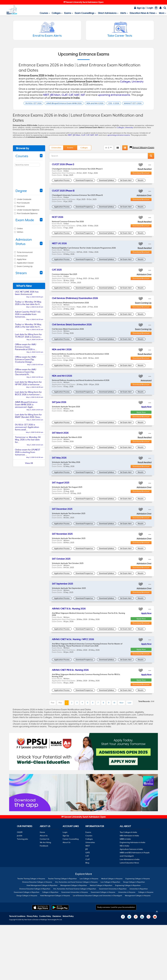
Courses (45, 13)
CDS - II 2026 (133, 104)
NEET (46, 95)
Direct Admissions (108, 13)
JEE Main (55, 95)
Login (150, 8)
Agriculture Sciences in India (131, 979)
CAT (71, 95)
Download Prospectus (84, 187)
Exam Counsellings (85, 13)
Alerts (124, 13)
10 (114, 792)
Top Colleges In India (128, 962)
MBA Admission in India (129, 965)
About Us (44, 965)
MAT (77, 95)
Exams (69, 13)
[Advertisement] (29, 515)
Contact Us (44, 968)
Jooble (20, 965)
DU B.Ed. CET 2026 (37, 104)
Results (141, 187)
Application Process (62, 187)
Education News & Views (143, 13)
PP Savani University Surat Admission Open (83, 2)
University (138, 82)
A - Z (108, 154)
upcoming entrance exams (114, 95)
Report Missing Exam (142, 154)
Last (129, 792)
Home (42, 962)
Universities (56, 154)
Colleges (57, 13)
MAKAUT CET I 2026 (83, 109)
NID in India (124, 975)
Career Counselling (71, 968)
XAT (83, 95)
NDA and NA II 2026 (110, 104)
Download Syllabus (107, 187)
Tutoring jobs (22, 968)
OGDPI (20, 962)
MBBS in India (125, 968)
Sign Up (139, 8)
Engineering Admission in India (132, 972)
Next (121, 792)
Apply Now (146, 413)
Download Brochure (141, 180)
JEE (87, 979)
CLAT (65, 95)
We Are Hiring (45, 972)
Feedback (44, 975)
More (162, 13)
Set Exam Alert (126, 187)
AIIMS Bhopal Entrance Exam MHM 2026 (74, 104)
